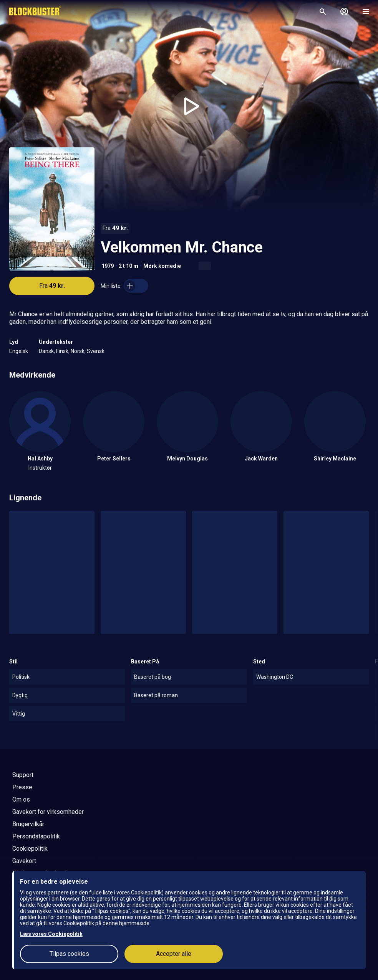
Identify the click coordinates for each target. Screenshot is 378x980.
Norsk (78, 351)
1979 (108, 266)
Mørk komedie (162, 266)
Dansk (46, 351)
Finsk (62, 351)
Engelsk (19, 351)
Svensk (96, 351)
